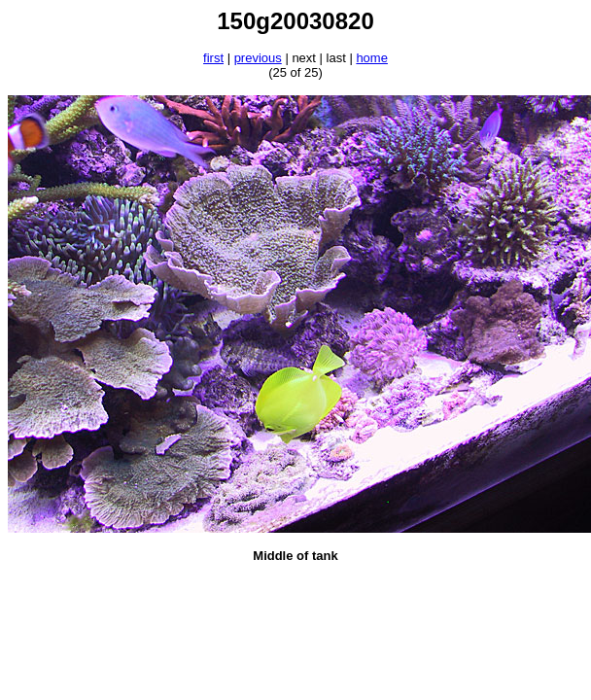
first (213, 58)
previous (258, 58)
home (372, 58)
